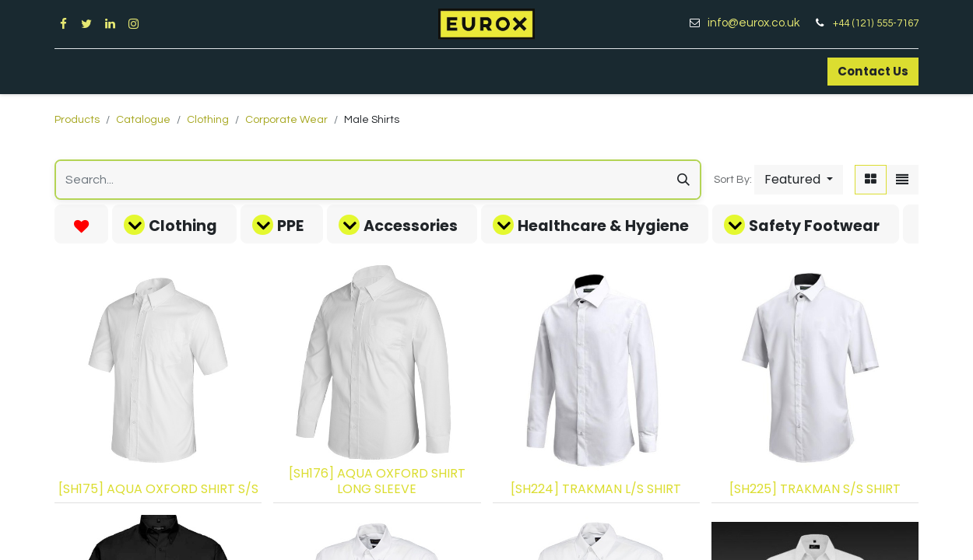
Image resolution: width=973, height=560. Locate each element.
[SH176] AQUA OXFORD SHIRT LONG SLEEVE (377, 481)
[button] (799, 180)
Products (77, 120)
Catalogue (143, 120)
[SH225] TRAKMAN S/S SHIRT (815, 489)
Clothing (208, 120)
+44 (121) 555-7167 (876, 23)
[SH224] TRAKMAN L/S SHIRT (596, 489)
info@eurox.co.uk (759, 23)
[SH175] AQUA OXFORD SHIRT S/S (158, 489)
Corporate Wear (286, 120)
